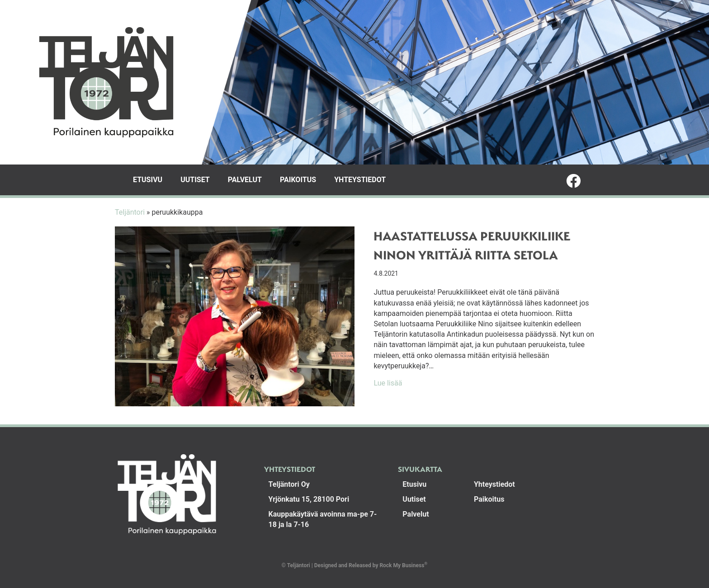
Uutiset (195, 180)
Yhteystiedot (360, 180)
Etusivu (148, 180)
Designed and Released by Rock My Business (369, 565)
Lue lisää (388, 383)
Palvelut (245, 180)
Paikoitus (298, 180)
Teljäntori (130, 212)
